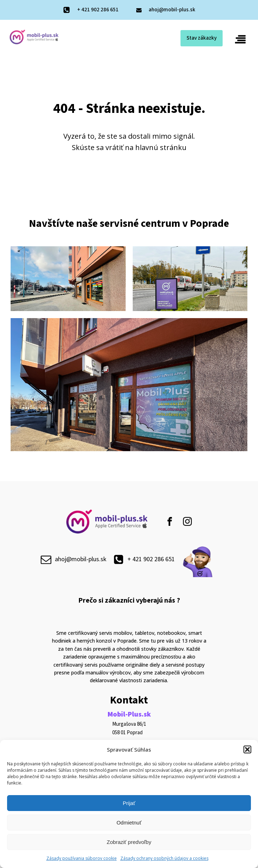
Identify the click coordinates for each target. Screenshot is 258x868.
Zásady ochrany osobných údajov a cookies (164, 858)
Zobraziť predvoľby (129, 842)
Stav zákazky (202, 38)
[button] (247, 749)
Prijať (129, 803)
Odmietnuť (129, 823)
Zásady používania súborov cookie (82, 858)
